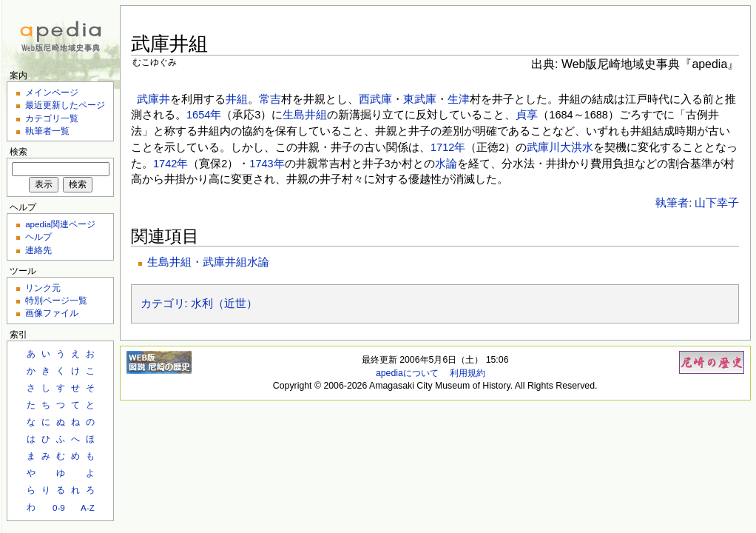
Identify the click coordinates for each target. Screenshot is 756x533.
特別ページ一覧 (56, 300)
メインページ (52, 92)
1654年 (204, 115)
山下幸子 (717, 203)
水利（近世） (224, 304)
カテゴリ (163, 304)
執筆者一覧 (47, 131)
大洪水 (577, 147)
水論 (446, 164)
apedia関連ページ (60, 224)
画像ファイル (52, 313)
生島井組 (305, 115)
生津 (459, 99)
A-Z (88, 507)
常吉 (270, 99)
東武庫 (420, 99)
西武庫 (375, 99)
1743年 (267, 164)
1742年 (171, 164)
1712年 (448, 147)
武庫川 (543, 147)
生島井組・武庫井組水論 (208, 262)
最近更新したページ (65, 105)
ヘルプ (38, 237)
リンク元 (43, 288)
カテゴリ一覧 (52, 118)
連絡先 (38, 250)
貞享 (527, 115)
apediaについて (407, 373)
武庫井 (153, 99)
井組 (237, 99)
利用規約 (468, 373)
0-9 (59, 507)
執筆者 (672, 203)
